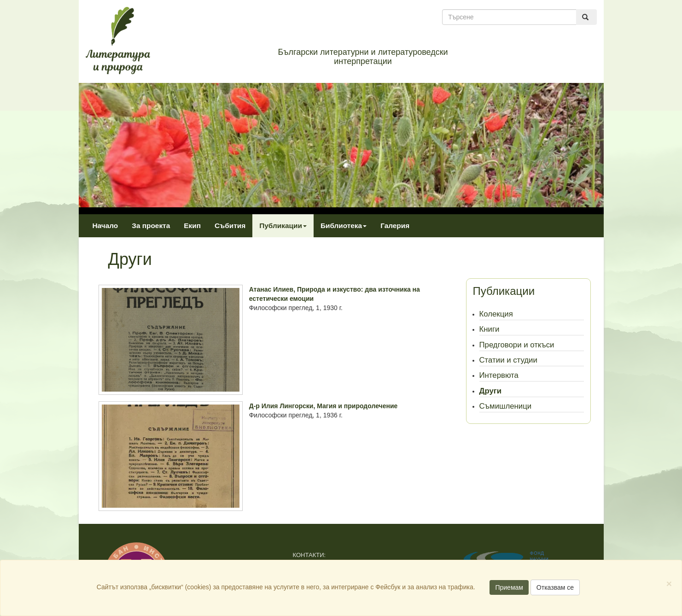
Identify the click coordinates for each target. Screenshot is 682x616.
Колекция (496, 314)
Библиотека (344, 226)
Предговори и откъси (517, 345)
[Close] (669, 584)
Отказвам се (555, 587)
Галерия (395, 226)
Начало (105, 226)
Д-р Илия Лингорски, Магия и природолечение (324, 406)
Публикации (283, 226)
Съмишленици (506, 406)
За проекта (151, 226)
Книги (490, 329)
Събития (230, 226)
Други (491, 391)
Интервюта (499, 375)
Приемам (509, 587)
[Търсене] (509, 17)
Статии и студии (508, 360)
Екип (192, 226)
